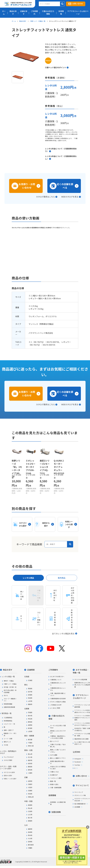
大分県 (30, 839)
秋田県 (30, 698)
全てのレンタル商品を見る (63, 634)
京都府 (30, 784)
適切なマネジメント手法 (82, 711)
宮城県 (30, 695)
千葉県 (30, 743)
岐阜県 (30, 764)
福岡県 (30, 829)
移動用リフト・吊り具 (10, 735)
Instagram (78, 759)
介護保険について (56, 680)
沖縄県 (30, 848)
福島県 (30, 704)
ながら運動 (54, 755)
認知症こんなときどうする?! (58, 732)
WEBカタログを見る (70, 197)
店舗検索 (31, 670)
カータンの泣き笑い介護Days (58, 727)
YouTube (77, 765)
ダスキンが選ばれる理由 (58, 702)
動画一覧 (53, 781)
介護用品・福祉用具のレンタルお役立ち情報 (58, 737)
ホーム (14, 21)
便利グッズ (7, 742)
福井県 (30, 760)
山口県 (30, 815)
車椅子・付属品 (9, 681)
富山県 (30, 754)
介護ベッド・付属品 (10, 684)
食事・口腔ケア (9, 730)
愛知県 (30, 770)
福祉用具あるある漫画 (81, 739)
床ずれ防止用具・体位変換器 (10, 691)
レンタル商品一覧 (8, 677)
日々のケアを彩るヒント (82, 724)
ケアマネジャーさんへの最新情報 (82, 706)
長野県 (30, 725)
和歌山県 (31, 797)
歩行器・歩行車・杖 (10, 687)
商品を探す (23, 21)
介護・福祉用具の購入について (58, 694)
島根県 (30, 805)
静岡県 (30, 767)
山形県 (30, 701)
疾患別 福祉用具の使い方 (57, 762)
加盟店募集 (56, 812)
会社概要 (77, 807)
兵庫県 (30, 791)
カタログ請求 (8, 760)
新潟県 (30, 728)
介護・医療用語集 (56, 788)
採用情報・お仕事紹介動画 (58, 803)
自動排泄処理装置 (9, 707)
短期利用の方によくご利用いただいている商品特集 (82, 685)
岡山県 (30, 808)
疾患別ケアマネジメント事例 (82, 718)
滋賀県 (30, 781)
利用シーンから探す (10, 779)
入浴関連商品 (8, 718)
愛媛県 (30, 821)
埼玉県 (30, 719)
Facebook (78, 762)
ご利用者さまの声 (56, 705)
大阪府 (30, 788)
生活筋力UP (54, 775)
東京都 (30, 740)
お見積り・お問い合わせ (27, 186)
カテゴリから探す (9, 772)
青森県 (30, 689)
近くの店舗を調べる (65, 186)
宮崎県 (30, 842)
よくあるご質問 (55, 708)
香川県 (30, 818)
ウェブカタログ (9, 757)
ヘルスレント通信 (56, 778)
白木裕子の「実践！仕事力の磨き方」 (82, 730)
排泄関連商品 (8, 721)
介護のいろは (54, 772)
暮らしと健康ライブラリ (58, 758)
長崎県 (30, 832)
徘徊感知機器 (8, 704)
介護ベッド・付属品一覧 (38, 21)
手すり (6, 696)
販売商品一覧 (7, 713)
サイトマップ (79, 792)
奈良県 (30, 794)
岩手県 (30, 692)
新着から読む (54, 785)
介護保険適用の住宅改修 (58, 699)
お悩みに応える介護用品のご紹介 (58, 768)
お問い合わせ (78, 4)
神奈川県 (31, 746)
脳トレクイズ (54, 741)
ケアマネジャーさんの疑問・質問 (82, 735)
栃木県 (30, 716)
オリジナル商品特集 (81, 680)
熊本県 (30, 835)
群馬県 (30, 722)
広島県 (30, 811)
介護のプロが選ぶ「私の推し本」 (58, 746)
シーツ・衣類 (8, 739)
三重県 (30, 773)
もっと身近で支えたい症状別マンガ (82, 743)
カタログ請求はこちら (45, 197)
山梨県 (30, 731)
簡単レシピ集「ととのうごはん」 (58, 751)
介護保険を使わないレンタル (58, 689)
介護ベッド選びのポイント (56, 67)
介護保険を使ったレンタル (58, 684)
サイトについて (82, 785)
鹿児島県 (31, 845)
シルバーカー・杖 (9, 724)
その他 (6, 745)
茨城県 (30, 713)
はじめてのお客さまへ (57, 677)
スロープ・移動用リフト (10, 700)
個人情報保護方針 (80, 804)
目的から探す (8, 776)
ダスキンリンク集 (80, 795)
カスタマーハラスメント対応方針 (82, 800)
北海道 (30, 680)
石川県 (30, 757)
